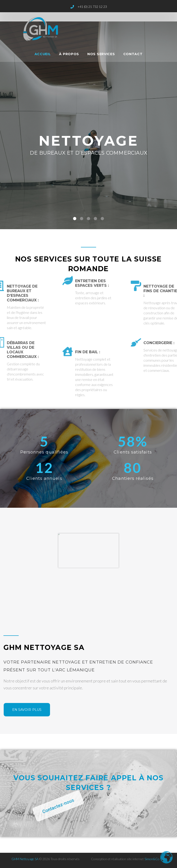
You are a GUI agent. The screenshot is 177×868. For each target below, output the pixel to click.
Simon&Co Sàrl (155, 859)
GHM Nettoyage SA (25, 859)
